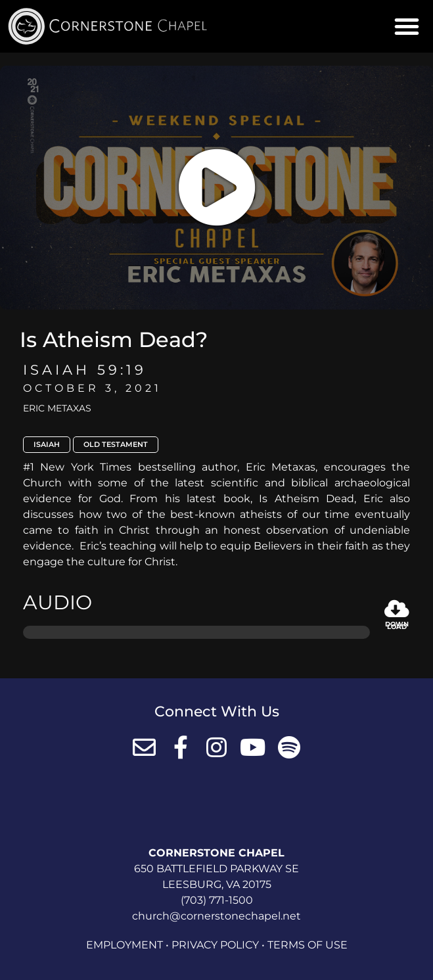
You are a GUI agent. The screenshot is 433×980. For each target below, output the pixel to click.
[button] (407, 26)
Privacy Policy (215, 945)
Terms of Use (308, 945)
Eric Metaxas (57, 408)
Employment (125, 945)
